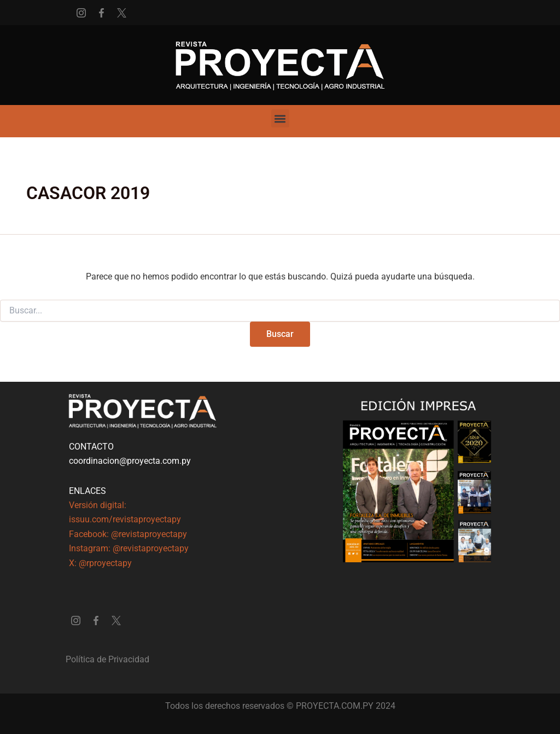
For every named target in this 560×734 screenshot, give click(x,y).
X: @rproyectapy (100, 563)
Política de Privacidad (107, 659)
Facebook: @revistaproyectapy (128, 534)
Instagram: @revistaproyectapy (129, 548)
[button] (280, 118)
